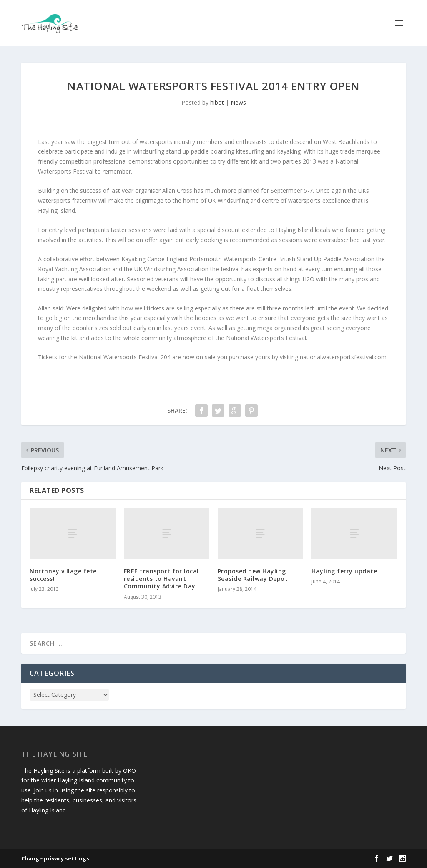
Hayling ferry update (344, 571)
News (238, 102)
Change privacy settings (55, 858)
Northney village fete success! (63, 575)
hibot (217, 102)
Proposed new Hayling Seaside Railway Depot (253, 575)
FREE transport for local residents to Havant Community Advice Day (161, 579)
